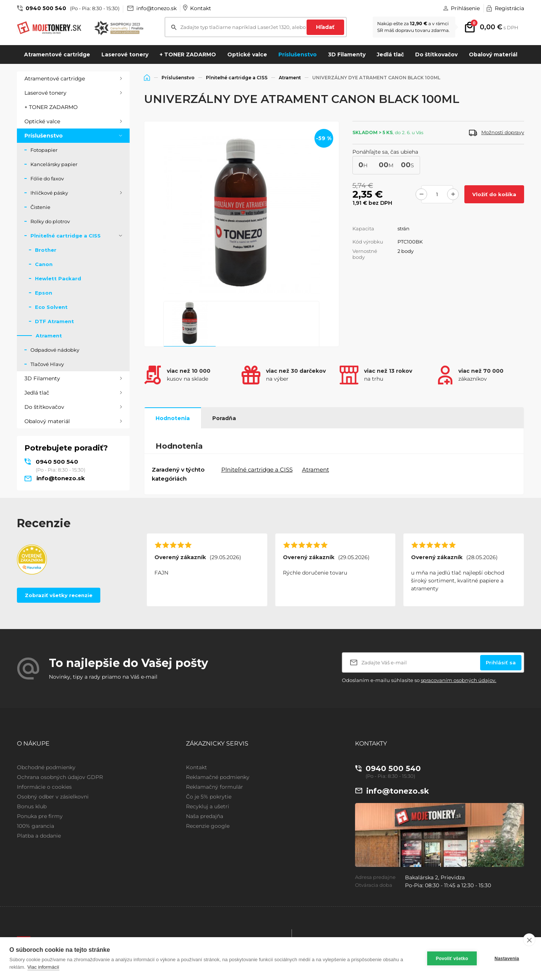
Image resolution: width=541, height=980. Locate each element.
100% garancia (36, 826)
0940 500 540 (46, 8)
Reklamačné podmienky (218, 777)
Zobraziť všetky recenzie (59, 595)
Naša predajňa (205, 816)
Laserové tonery (125, 54)
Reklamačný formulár (215, 787)
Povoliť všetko (452, 959)
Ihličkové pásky (49, 193)
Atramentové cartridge (57, 54)
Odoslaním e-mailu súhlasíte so (419, 680)
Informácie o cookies (44, 787)
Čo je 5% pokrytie (209, 797)
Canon (44, 264)
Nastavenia (507, 959)
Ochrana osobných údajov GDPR (60, 777)
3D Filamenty (347, 54)
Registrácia (509, 8)
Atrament (49, 336)
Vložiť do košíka (494, 194)
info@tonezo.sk (156, 8)
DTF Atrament (54, 321)
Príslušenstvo (298, 54)
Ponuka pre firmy (40, 816)
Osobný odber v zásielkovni (53, 797)
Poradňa (224, 418)
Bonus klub (32, 806)
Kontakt (201, 8)
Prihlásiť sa (501, 662)
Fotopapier (44, 150)
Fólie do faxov (47, 178)
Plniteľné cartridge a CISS (66, 236)
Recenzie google (208, 826)
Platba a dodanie (39, 836)
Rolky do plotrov (50, 221)
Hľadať (325, 27)
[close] (529, 940)
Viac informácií (43, 967)
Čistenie (40, 207)
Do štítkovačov (436, 54)
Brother (46, 250)
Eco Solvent (51, 307)
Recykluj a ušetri (208, 806)
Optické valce (247, 54)
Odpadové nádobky (55, 350)
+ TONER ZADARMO (188, 54)
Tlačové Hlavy (47, 364)
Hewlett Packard (58, 278)
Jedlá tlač (390, 54)
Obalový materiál (493, 54)
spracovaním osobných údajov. (459, 680)
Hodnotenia (173, 418)
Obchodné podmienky (46, 767)
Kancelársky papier (54, 164)
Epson (44, 293)
